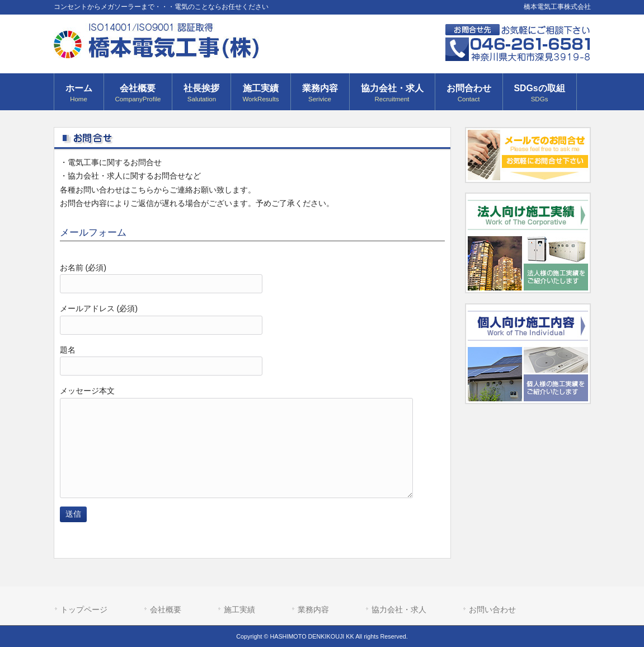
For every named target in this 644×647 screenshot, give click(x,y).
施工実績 (239, 610)
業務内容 (313, 610)
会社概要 (166, 610)
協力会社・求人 (399, 610)
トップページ (84, 610)
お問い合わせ (492, 610)
